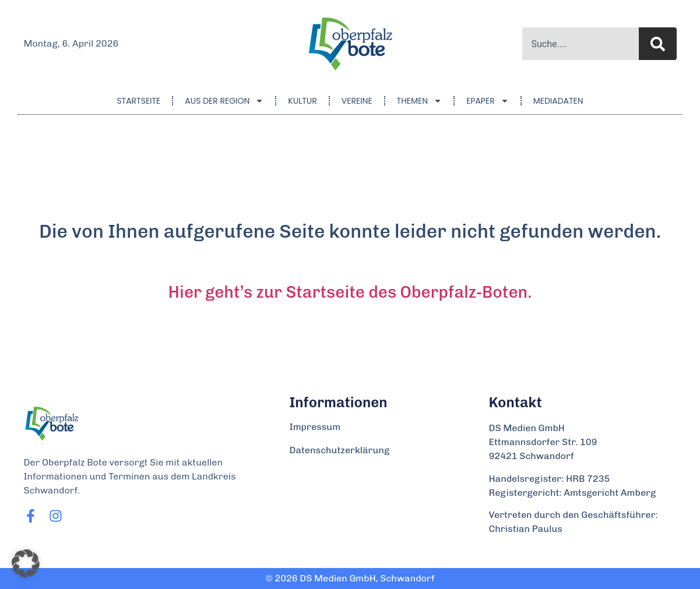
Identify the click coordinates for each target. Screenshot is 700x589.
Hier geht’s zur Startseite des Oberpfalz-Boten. (350, 292)
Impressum (315, 427)
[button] (26, 563)
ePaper (488, 101)
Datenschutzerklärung (340, 450)
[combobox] (581, 44)
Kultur (302, 101)
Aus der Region (224, 101)
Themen (420, 101)
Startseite (138, 101)
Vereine (357, 101)
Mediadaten (558, 101)
